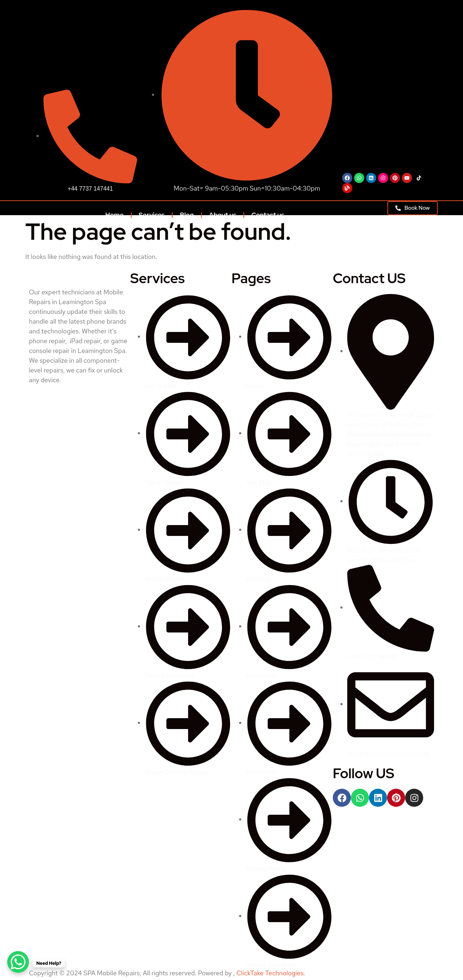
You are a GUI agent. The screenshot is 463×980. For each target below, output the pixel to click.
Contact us (268, 215)
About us (223, 215)
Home (114, 215)
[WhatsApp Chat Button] (18, 962)
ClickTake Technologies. (270, 973)
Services (152, 215)
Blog (187, 215)
